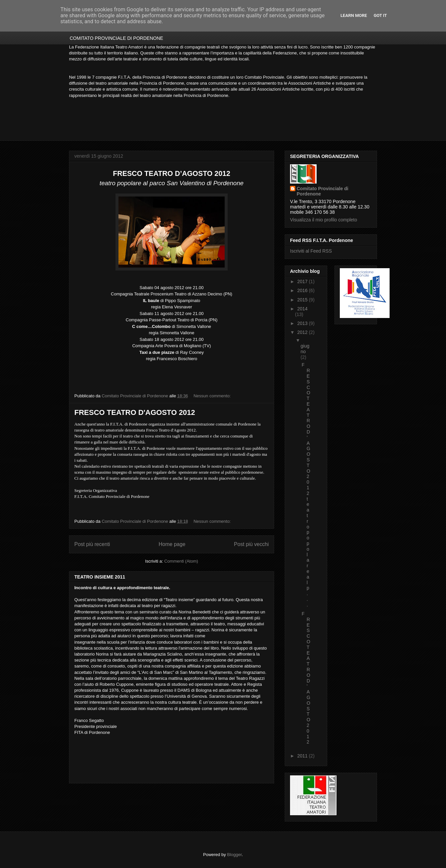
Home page (172, 544)
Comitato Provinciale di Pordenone (323, 191)
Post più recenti (92, 544)
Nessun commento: (213, 396)
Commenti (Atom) (181, 561)
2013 (303, 323)
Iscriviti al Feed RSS (311, 251)
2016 (303, 290)
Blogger (234, 855)
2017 (303, 281)
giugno (305, 349)
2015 (303, 300)
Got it (380, 15)
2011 (303, 756)
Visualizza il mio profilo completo (324, 220)
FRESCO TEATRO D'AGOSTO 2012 (135, 412)
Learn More (354, 15)
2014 (302, 309)
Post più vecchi (251, 544)
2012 (303, 332)
